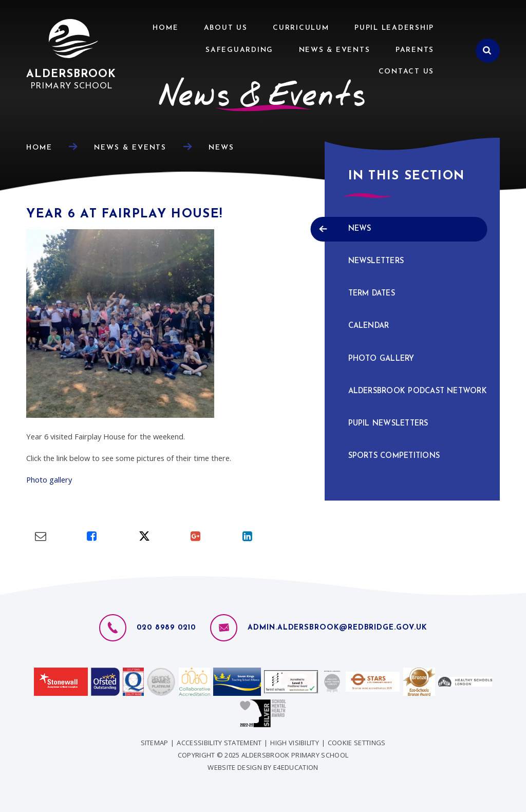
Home (39, 148)
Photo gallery (49, 479)
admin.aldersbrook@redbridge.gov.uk (337, 628)
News (221, 148)
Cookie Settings (357, 743)
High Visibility (295, 743)
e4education (296, 767)
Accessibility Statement (219, 743)
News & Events (130, 148)
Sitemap (155, 743)
